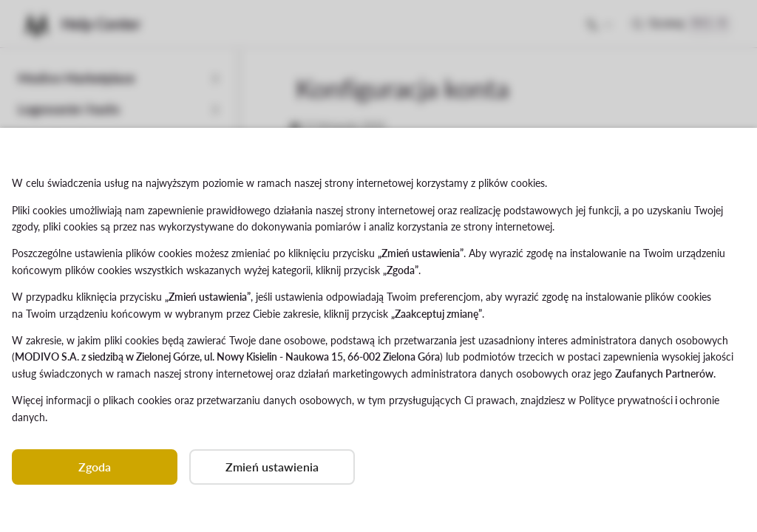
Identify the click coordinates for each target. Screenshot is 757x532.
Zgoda (95, 467)
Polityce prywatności (626, 400)
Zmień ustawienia (272, 467)
